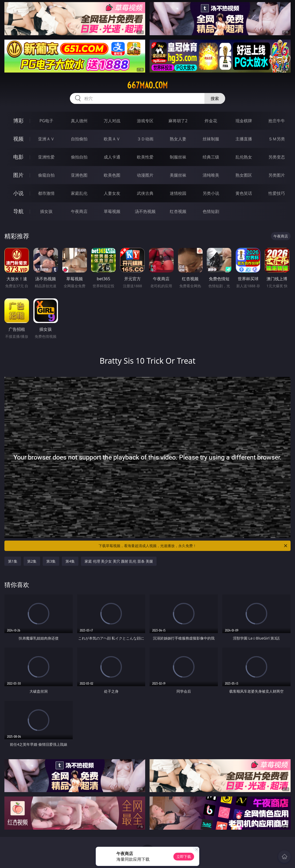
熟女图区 (244, 175)
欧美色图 (112, 175)
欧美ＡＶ (112, 139)
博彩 (18, 121)
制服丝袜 (178, 157)
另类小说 (211, 193)
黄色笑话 (244, 193)
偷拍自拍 (79, 157)
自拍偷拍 (79, 139)
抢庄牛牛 (277, 121)
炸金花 (211, 121)
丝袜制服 (211, 139)
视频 (18, 139)
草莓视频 (112, 211)
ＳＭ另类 (277, 139)
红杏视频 (178, 211)
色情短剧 (211, 211)
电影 (18, 157)
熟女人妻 (178, 139)
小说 (18, 193)
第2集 (32, 561)
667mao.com (147, 85)
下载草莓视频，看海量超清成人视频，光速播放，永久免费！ (193, 546)
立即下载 (184, 856)
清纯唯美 (211, 175)
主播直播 (244, 139)
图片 (18, 175)
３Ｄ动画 (145, 139)
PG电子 (46, 121)
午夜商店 (79, 211)
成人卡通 (112, 157)
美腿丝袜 (178, 175)
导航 (18, 211)
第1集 (13, 561)
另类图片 (277, 175)
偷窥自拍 (46, 175)
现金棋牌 (244, 121)
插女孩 (46, 211)
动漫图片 (145, 175)
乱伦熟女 (244, 157)
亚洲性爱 (46, 157)
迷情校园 (178, 193)
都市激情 (46, 193)
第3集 (51, 561)
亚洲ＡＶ (46, 139)
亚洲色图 (79, 175)
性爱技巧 (277, 193)
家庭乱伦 (79, 193)
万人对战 (112, 121)
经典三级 (211, 157)
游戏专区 (145, 121)
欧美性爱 (145, 157)
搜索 (215, 98)
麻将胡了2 (178, 121)
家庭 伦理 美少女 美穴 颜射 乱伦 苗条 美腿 (119, 561)
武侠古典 (145, 193)
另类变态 (277, 157)
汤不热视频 (145, 211)
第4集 (70, 561)
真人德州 (79, 121)
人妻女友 (112, 193)
